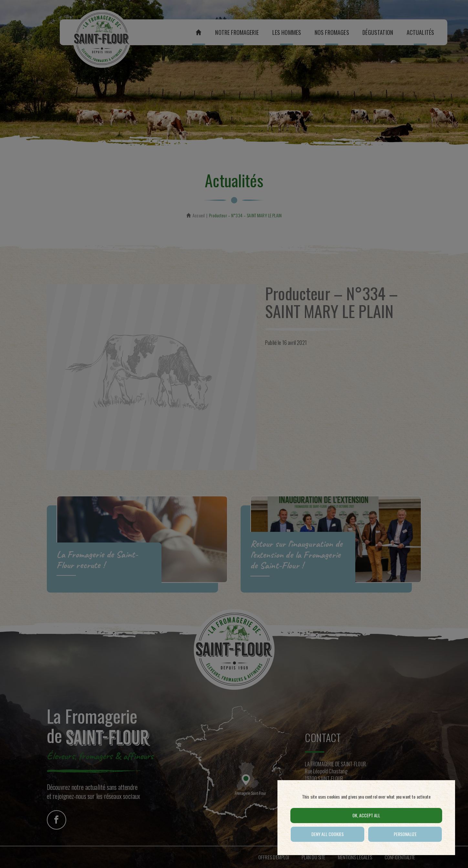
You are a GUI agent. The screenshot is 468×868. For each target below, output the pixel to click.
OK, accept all (366, 815)
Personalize (405, 834)
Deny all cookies (328, 834)
